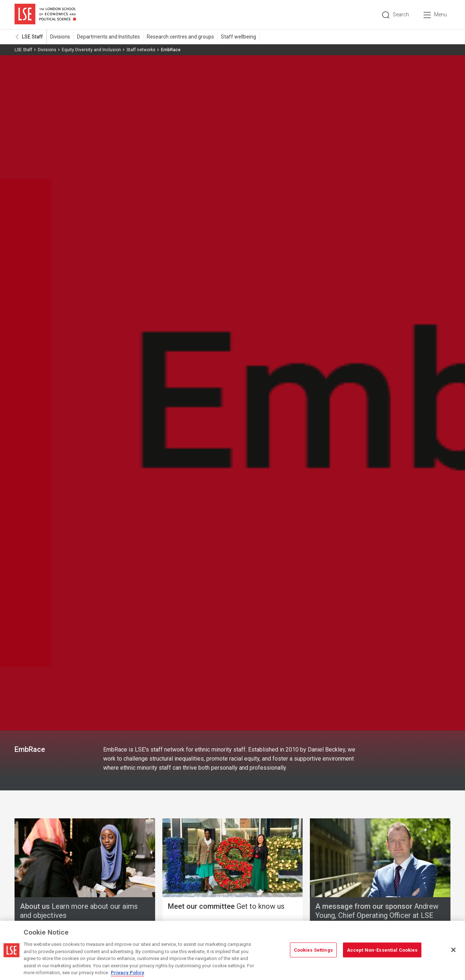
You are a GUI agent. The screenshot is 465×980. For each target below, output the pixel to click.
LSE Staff (32, 37)
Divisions (60, 37)
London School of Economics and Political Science (45, 15)
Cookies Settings (313, 950)
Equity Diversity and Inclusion (91, 50)
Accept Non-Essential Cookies (382, 950)
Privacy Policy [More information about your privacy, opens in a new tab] (128, 973)
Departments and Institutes (108, 37)
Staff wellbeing (238, 37)
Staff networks (141, 50)
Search (401, 15)
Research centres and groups (180, 37)
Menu (440, 15)
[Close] (453, 950)
